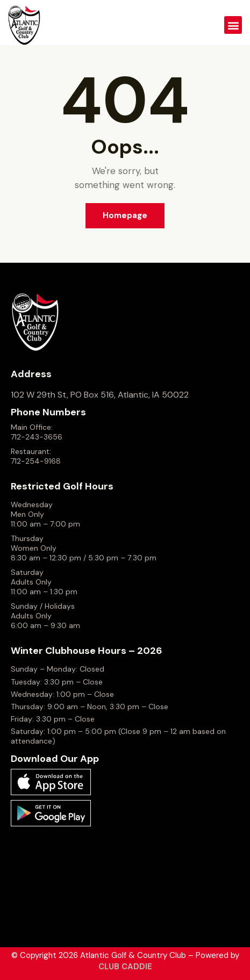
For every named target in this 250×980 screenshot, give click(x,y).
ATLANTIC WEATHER (125, 882)
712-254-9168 (36, 461)
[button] (233, 25)
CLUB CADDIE (125, 967)
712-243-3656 (37, 437)
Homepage (125, 215)
